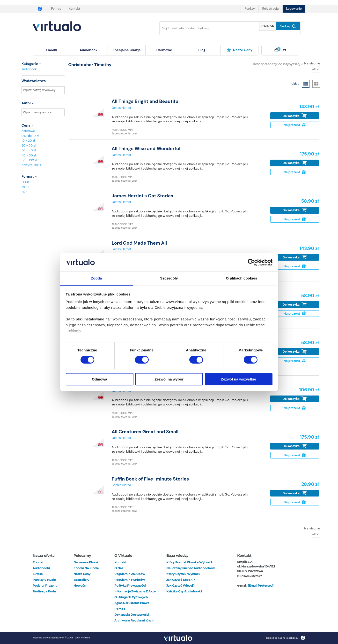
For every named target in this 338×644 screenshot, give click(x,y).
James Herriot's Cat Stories (143, 196)
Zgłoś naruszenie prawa (132, 603)
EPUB (25, 182)
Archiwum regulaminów (134, 620)
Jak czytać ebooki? (181, 580)
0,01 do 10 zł (30, 136)
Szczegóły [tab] (169, 278)
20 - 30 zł (29, 145)
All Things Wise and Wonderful (146, 149)
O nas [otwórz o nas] (119, 568)
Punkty (250, 9)
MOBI (25, 187)
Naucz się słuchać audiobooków (191, 568)
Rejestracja (271, 9)
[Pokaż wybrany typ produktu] (268, 26)
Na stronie (312, 63)
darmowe (164, 50)
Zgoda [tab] (96, 278)
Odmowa (99, 379)
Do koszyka (295, 116)
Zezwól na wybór (169, 379)
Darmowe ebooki (86, 562)
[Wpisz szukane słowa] (206, 28)
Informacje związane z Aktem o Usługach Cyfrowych (136, 594)
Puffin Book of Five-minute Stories (150, 479)
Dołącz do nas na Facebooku (286, 638)
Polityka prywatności (130, 586)
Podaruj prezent (45, 586)
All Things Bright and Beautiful (146, 101)
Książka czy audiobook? (184, 591)
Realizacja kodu (44, 591)
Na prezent (295, 125)
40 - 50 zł (29, 155)
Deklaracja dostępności (132, 615)
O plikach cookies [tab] (241, 278)
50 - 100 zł (29, 160)
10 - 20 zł (28, 141)
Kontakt (74, 9)
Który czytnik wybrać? (183, 574)
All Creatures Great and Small (145, 432)
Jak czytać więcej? (180, 586)
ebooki (38, 562)
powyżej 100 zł (32, 165)
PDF (24, 192)
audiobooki (29, 69)
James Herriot (121, 108)
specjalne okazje (127, 50)
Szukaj (288, 26)
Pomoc (56, 9)
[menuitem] (51, 50)
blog (202, 50)
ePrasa (38, 574)
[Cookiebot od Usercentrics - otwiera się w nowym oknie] (251, 262)
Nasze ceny (239, 50)
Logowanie (294, 9)
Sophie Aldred (121, 485)
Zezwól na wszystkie (239, 379)
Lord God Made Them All (139, 243)
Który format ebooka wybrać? (189, 562)
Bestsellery (81, 580)
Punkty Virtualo (44, 580)
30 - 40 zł (29, 150)
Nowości (80, 586)
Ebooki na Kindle (86, 568)
